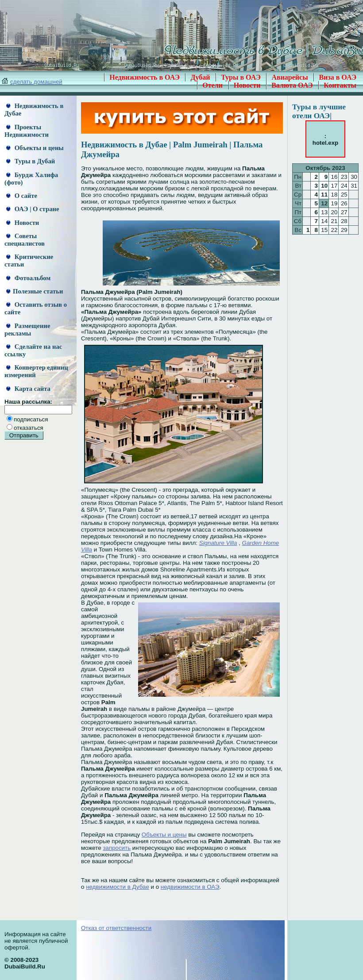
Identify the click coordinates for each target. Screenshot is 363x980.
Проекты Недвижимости (27, 131)
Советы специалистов (25, 240)
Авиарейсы (290, 77)
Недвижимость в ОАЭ (145, 77)
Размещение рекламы (27, 330)
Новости (247, 85)
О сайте (22, 196)
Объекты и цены (35, 148)
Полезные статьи (35, 291)
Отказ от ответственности (116, 928)
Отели (212, 85)
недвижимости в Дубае (118, 887)
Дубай (200, 77)
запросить (117, 848)
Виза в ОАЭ (338, 77)
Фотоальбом (28, 278)
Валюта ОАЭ (292, 85)
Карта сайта (28, 389)
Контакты (340, 85)
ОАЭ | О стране (33, 209)
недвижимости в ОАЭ (190, 887)
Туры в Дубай (31, 161)
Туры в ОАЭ (241, 77)
